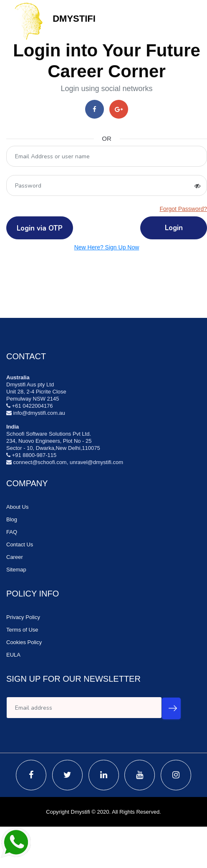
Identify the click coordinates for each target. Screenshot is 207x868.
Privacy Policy (23, 617)
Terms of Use (22, 630)
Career (15, 557)
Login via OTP (40, 228)
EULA (13, 655)
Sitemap (16, 570)
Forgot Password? (183, 209)
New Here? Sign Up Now (107, 247)
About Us (17, 507)
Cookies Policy (24, 642)
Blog (12, 519)
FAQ (12, 532)
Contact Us (20, 544)
